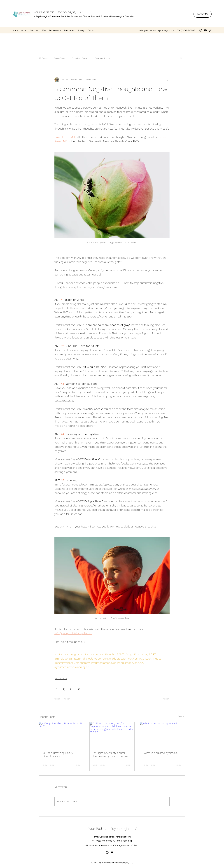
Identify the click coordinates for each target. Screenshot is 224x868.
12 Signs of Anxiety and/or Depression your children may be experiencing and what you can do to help (112, 754)
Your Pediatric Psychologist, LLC (58, 12)
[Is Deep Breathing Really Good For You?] (62, 735)
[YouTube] (205, 30)
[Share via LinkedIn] (71, 689)
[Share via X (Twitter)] (64, 689)
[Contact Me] (203, 14)
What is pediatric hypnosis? (161, 753)
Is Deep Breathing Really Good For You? (58, 754)
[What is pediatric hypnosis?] (162, 735)
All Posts (43, 58)
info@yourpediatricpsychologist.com (156, 30)
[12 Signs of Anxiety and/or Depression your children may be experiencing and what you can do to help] (112, 735)
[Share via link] (79, 689)
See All (182, 716)
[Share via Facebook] (56, 689)
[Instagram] (201, 30)
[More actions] (168, 80)
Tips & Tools (59, 58)
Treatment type (102, 58)
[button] (181, 58)
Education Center (80, 58)
